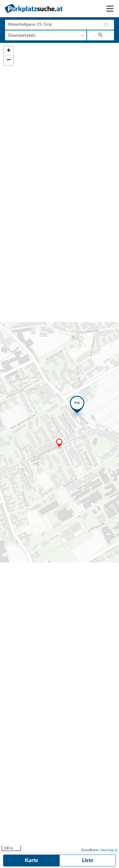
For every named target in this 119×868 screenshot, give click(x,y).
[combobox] (59, 25)
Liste (88, 860)
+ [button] (9, 51)
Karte (31, 860)
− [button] (9, 60)
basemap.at (109, 850)
